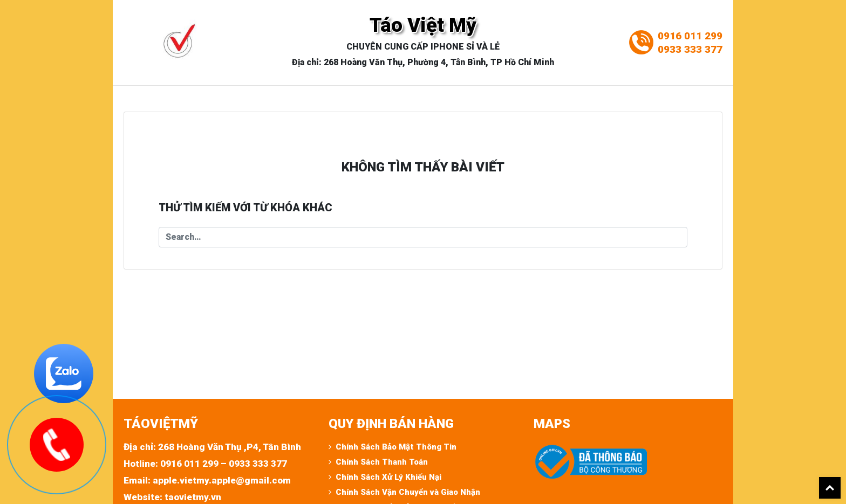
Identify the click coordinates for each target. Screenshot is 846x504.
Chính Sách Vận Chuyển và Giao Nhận (408, 492)
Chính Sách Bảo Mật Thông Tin (396, 447)
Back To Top (830, 488)
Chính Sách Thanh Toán (382, 462)
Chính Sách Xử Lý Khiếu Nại (388, 477)
